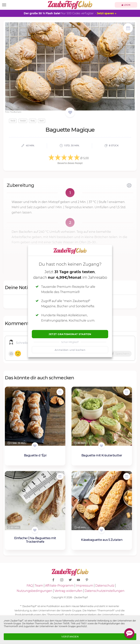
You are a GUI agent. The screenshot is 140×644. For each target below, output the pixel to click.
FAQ (30, 586)
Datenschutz (105, 586)
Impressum (85, 586)
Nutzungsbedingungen (35, 591)
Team (39, 586)
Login (126, 5)
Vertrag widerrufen (69, 591)
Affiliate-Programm (59, 586)
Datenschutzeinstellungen (105, 591)
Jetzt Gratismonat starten (70, 334)
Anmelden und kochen (70, 350)
